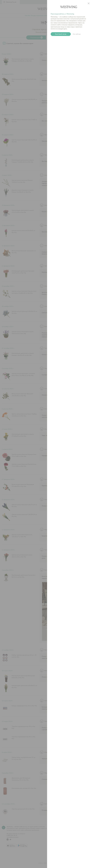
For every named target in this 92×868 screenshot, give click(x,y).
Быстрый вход (61, 34)
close (89, 3)
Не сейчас (77, 34)
